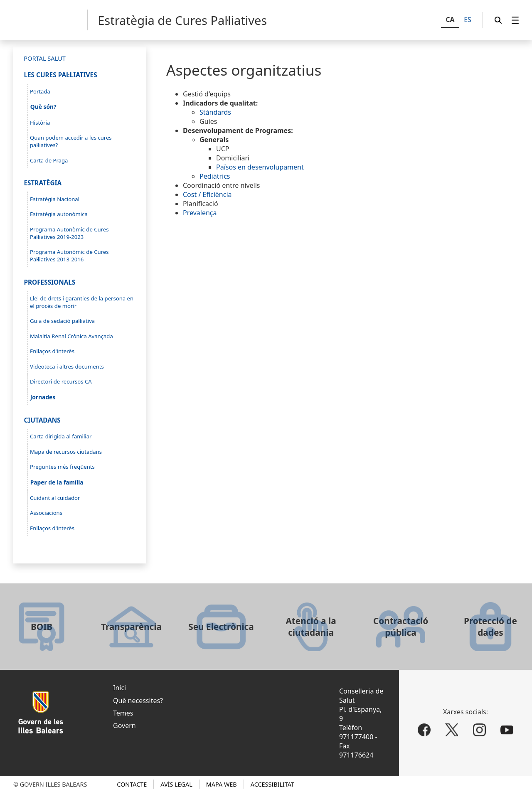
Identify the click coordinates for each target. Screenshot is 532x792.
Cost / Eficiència (207, 194)
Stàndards (215, 112)
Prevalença (200, 213)
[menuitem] (515, 20)
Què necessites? (138, 701)
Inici (119, 688)
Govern (124, 726)
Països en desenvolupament (260, 167)
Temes (123, 713)
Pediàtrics (215, 176)
